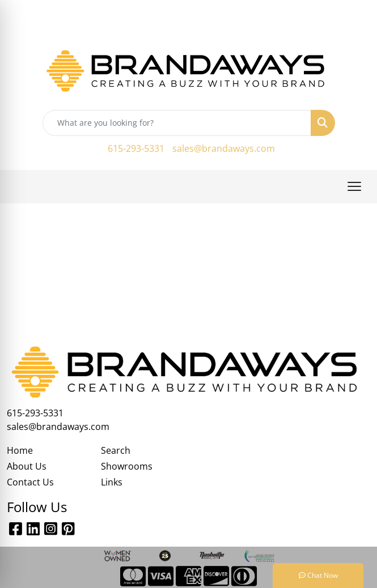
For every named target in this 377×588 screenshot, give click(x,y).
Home (20, 450)
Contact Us (30, 482)
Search (116, 450)
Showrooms (127, 466)
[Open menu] (354, 186)
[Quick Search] (177, 123)
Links (112, 482)
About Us (27, 466)
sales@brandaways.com (224, 148)
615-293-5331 (136, 148)
